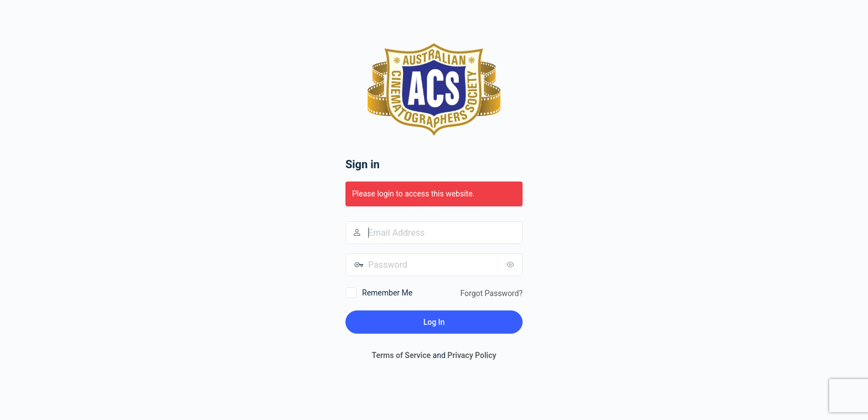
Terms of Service (401, 355)
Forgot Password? (491, 293)
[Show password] (512, 265)
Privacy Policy (472, 355)
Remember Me (387, 293)
